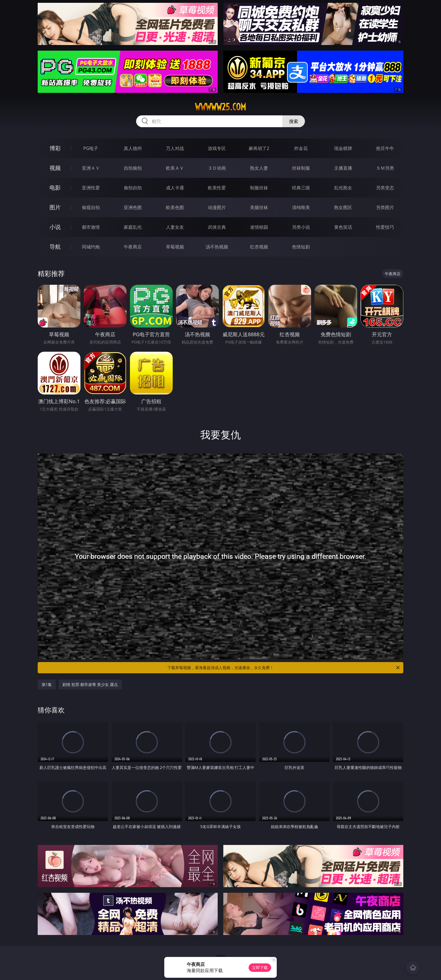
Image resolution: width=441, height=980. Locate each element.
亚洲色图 (133, 207)
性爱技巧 (385, 227)
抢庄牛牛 (385, 148)
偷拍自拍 (133, 188)
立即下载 (260, 967)
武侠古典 (217, 227)
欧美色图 (175, 207)
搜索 (294, 121)
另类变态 (385, 188)
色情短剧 (301, 247)
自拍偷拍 (133, 168)
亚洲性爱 (91, 188)
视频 (55, 168)
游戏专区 (217, 148)
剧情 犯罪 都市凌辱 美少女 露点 (90, 684)
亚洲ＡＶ (91, 168)
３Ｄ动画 (217, 168)
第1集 (47, 684)
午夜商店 (133, 247)
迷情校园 (259, 227)
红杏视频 (259, 247)
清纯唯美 (301, 207)
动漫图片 (217, 207)
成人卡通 (175, 188)
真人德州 (133, 148)
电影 (55, 188)
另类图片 (385, 207)
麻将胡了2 (259, 148)
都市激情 (91, 227)
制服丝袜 (259, 188)
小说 (55, 227)
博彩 (55, 148)
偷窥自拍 (91, 207)
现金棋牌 (343, 148)
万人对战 (175, 148)
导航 (55, 247)
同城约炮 (91, 247)
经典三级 (301, 188)
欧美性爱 (217, 188)
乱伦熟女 (343, 188)
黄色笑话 (343, 227)
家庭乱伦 (133, 227)
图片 (55, 207)
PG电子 (91, 148)
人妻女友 (175, 227)
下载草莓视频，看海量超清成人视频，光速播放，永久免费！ (284, 668)
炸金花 (301, 148)
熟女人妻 (259, 168)
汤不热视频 (217, 247)
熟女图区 (343, 207)
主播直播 (343, 168)
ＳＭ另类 (385, 168)
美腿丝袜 (259, 207)
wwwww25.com (220, 107)
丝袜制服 (301, 168)
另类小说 (301, 227)
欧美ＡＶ (175, 168)
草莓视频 (175, 247)
